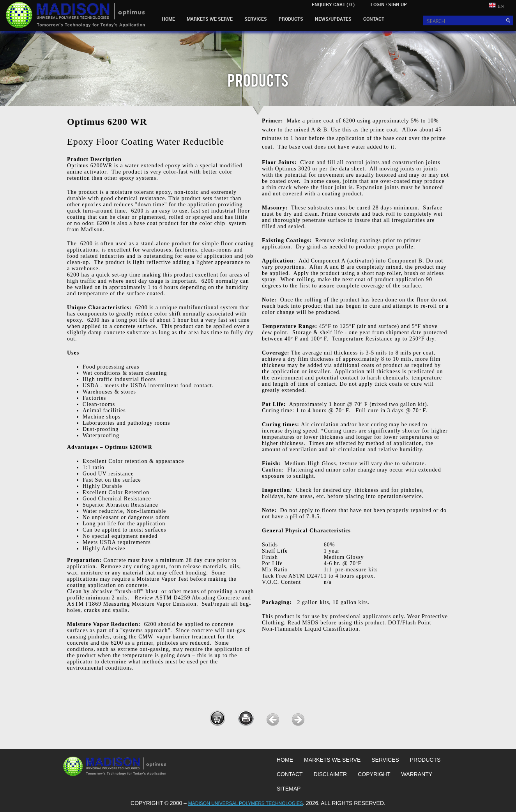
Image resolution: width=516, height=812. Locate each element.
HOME (168, 19)
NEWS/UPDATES (333, 19)
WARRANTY (417, 774)
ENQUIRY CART (333, 4)
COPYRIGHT (374, 774)
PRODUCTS (291, 19)
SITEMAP (289, 789)
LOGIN (378, 4)
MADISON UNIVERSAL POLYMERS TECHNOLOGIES (246, 803)
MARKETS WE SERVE (210, 19)
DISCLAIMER (330, 774)
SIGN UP (398, 4)
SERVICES (256, 19)
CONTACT (374, 19)
